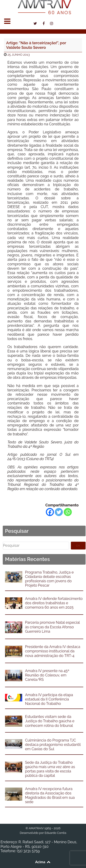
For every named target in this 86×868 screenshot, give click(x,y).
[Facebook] (50, 512)
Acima (43, 862)
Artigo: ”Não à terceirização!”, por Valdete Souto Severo (36, 45)
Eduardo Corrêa (55, 833)
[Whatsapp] (68, 512)
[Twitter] (59, 512)
